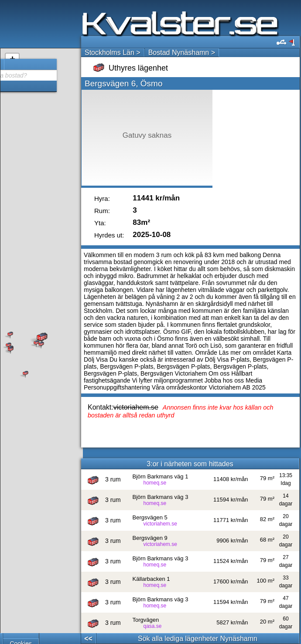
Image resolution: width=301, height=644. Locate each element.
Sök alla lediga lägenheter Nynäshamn (198, 639)
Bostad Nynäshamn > (182, 53)
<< (88, 639)
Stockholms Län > (113, 53)
